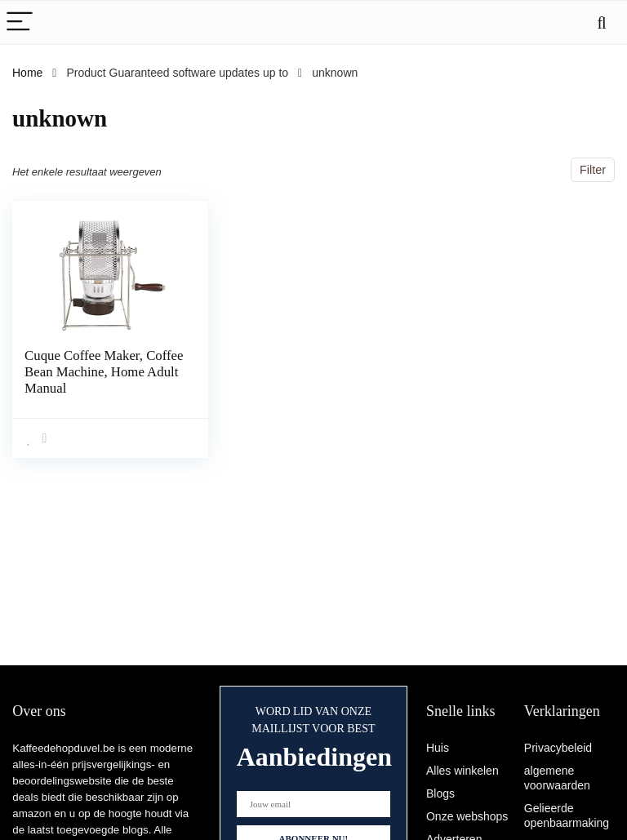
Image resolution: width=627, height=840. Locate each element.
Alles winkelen (462, 771)
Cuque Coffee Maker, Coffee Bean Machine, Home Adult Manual (86, 372)
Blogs (440, 793)
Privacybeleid (558, 748)
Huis (438, 748)
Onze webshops (467, 816)
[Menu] (20, 22)
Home (27, 73)
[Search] (602, 22)
